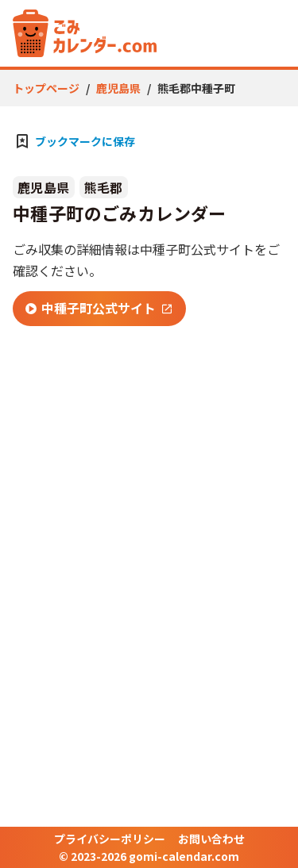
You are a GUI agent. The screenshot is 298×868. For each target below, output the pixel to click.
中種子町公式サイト (91, 308)
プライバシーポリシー (110, 839)
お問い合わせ (211, 839)
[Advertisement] (149, 500)
